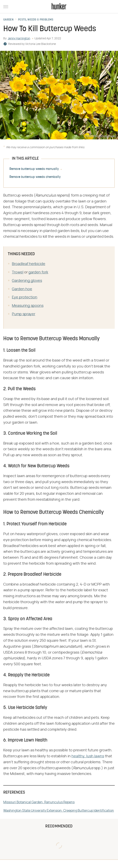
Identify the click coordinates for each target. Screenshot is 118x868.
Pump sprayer (24, 314)
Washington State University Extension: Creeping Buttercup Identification (59, 811)
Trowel (18, 272)
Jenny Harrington (19, 39)
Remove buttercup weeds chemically (35, 177)
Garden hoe (22, 289)
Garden (8, 20)
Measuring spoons (28, 306)
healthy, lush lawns (88, 756)
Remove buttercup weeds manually (34, 169)
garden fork (38, 272)
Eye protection (25, 297)
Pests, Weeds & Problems (36, 20)
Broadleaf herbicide (29, 264)
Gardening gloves (27, 281)
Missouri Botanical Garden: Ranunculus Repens (39, 802)
